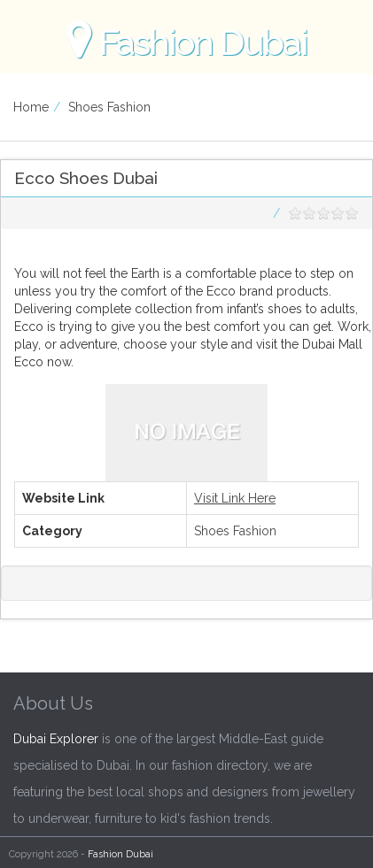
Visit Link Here (235, 498)
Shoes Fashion (109, 107)
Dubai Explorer (56, 739)
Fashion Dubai (120, 854)
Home (31, 107)
